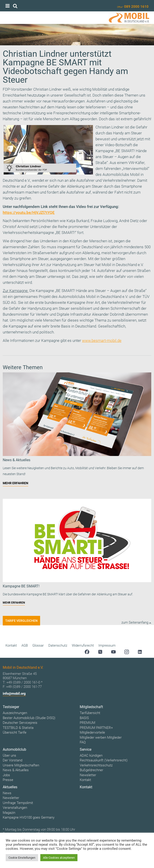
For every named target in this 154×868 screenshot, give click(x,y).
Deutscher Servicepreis (20, 723)
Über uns (9, 755)
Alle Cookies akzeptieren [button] (59, 858)
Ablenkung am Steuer (85, 186)
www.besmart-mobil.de (102, 341)
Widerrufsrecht (83, 645)
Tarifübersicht (90, 713)
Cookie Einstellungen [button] (22, 858)
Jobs (6, 775)
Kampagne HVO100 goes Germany (29, 817)
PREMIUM (87, 723)
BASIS (84, 718)
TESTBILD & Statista (18, 728)
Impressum (107, 645)
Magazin (9, 813)
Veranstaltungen (15, 808)
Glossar (38, 645)
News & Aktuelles (16, 770)
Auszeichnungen (15, 713)
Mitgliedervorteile (92, 732)
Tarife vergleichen (21, 621)
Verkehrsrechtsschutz (96, 765)
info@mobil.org (14, 694)
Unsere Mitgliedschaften (21, 765)
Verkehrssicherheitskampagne (28, 233)
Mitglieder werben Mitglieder (101, 737)
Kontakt (11, 645)
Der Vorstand (13, 760)
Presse (8, 780)
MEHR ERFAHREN (15, 483)
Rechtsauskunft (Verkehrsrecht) (104, 760)
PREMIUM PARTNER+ (96, 728)
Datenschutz (58, 645)
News (7, 793)
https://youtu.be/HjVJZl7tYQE (29, 213)
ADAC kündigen (91, 755)
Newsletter (88, 775)
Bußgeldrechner (91, 770)
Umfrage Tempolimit (18, 803)
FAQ (83, 742)
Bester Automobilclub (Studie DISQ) (29, 718)
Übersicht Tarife (15, 732)
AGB (25, 645)
